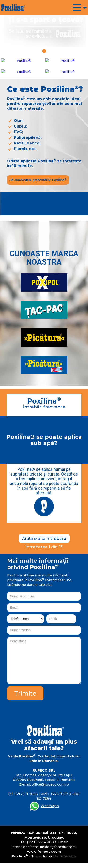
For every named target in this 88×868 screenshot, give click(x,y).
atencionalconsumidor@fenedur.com (44, 847)
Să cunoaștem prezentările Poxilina (38, 180)
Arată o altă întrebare (44, 538)
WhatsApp (50, 806)
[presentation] (45, 710)
